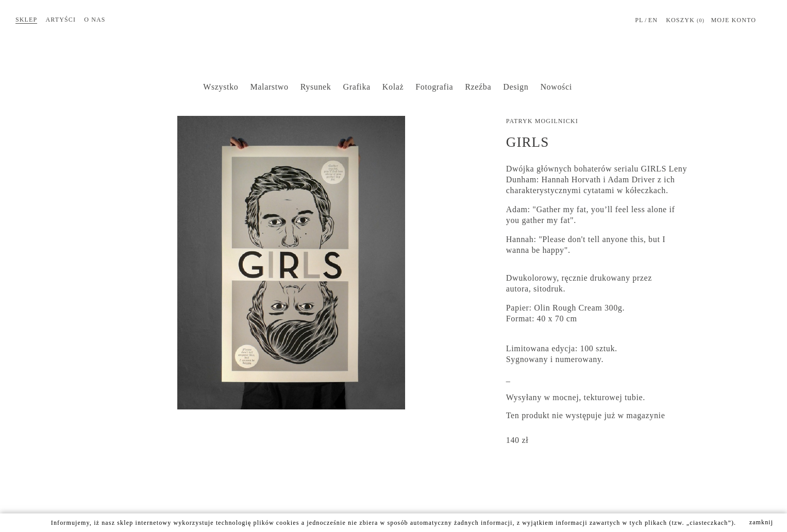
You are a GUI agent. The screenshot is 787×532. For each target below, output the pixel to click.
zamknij (761, 522)
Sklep (26, 20)
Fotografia (434, 87)
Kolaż (393, 87)
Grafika (357, 87)
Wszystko (221, 87)
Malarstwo (269, 87)
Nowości (556, 87)
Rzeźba (478, 87)
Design (516, 87)
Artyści (61, 20)
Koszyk (685, 21)
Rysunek (316, 87)
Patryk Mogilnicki (542, 121)
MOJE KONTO (733, 20)
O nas (95, 20)
